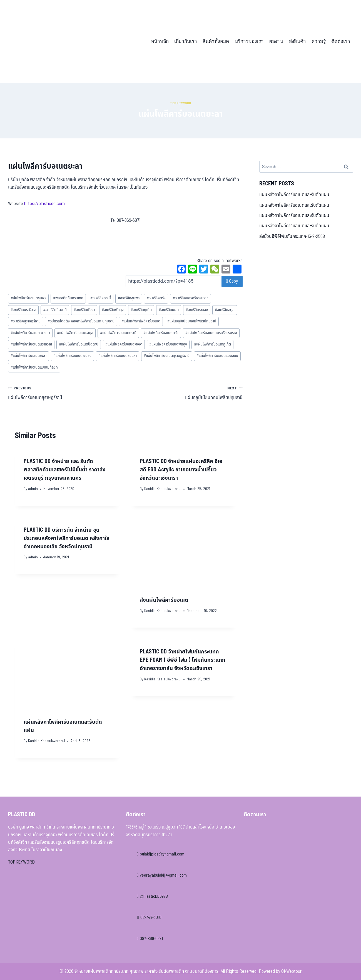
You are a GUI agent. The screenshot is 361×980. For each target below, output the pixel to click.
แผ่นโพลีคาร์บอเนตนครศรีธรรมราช (211, 333)
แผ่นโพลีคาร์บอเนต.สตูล (75, 333)
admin (33, 489)
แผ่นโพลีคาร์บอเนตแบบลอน (217, 356)
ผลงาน (276, 41)
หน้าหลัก (160, 41)
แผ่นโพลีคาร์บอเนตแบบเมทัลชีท (34, 367)
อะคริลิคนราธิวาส (23, 310)
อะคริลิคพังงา (84, 310)
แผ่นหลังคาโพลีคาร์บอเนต (141, 321)
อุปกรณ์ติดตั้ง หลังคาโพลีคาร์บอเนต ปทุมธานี (81, 321)
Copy (232, 281)
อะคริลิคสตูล (225, 310)
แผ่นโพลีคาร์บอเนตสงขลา (118, 356)
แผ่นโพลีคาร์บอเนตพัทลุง (168, 344)
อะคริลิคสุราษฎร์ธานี (26, 321)
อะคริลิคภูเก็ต (141, 310)
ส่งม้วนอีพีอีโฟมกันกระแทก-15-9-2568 (292, 237)
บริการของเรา (249, 41)
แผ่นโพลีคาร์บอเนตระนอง (72, 356)
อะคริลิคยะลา (169, 310)
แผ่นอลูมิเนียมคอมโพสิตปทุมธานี (192, 321)
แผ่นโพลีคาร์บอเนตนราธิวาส (31, 344)
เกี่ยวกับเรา (186, 41)
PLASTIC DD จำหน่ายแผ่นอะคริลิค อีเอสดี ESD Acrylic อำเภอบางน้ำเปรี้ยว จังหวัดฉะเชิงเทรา (181, 470)
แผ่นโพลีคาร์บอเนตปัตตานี (79, 344)
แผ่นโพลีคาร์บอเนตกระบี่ (118, 333)
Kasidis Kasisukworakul (163, 489)
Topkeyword (180, 103)
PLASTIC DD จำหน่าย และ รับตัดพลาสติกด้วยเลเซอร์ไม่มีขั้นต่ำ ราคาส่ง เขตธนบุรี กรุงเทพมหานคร (65, 470)
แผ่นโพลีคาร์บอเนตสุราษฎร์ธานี (167, 356)
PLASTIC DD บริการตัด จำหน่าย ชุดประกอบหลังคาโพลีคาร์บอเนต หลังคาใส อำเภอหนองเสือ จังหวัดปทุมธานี (67, 538)
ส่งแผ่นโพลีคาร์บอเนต (164, 600)
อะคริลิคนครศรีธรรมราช (191, 298)
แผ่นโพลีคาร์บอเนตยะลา (28, 356)
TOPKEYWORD (21, 862)
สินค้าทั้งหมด (216, 41)
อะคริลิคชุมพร (129, 298)
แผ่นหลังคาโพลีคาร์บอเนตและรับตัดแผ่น (294, 195)
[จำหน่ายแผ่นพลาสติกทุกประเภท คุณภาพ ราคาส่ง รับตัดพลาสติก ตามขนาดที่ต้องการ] (47, 41)
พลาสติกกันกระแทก (68, 298)
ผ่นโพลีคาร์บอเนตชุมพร (28, 298)
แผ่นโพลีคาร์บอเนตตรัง (161, 333)
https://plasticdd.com (44, 204)
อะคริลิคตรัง (156, 298)
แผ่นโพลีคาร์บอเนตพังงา (124, 344)
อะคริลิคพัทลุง (113, 310)
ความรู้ (319, 41)
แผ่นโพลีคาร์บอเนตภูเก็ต (212, 344)
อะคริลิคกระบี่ (101, 298)
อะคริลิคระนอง (197, 310)
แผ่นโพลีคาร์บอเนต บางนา (30, 333)
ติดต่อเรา (341, 41)
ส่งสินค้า (297, 41)
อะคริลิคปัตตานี (55, 310)
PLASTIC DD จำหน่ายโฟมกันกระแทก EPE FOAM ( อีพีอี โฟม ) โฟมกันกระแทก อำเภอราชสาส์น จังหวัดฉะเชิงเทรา (183, 660)
